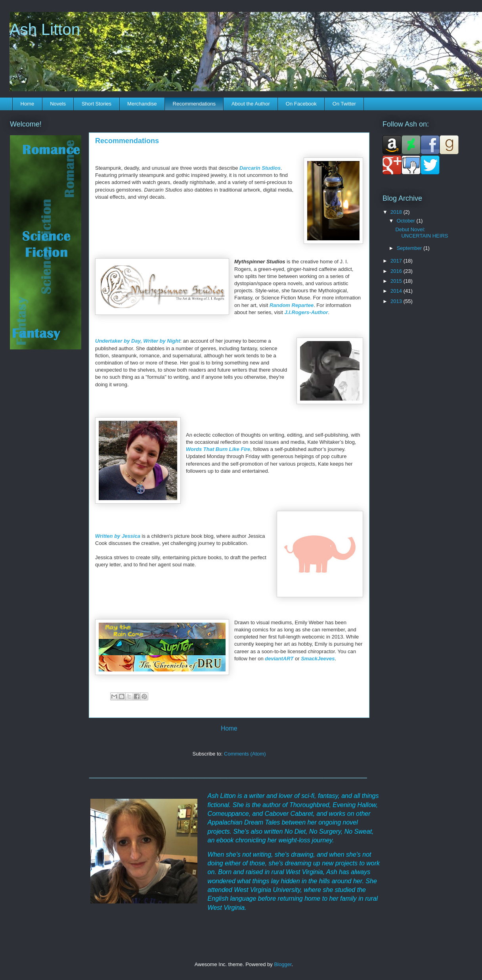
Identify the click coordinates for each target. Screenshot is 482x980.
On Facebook (301, 104)
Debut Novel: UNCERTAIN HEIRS (422, 233)
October (407, 221)
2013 (397, 301)
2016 (397, 271)
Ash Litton (45, 29)
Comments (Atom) (245, 754)
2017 (397, 261)
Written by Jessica (118, 536)
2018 (397, 212)
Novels (58, 104)
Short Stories (97, 104)
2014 (397, 291)
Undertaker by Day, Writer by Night (138, 341)
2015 (397, 281)
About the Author (251, 104)
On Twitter (344, 104)
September (410, 248)
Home (28, 104)
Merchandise (142, 104)
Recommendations (194, 104)
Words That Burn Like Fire (218, 449)
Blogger (283, 964)
